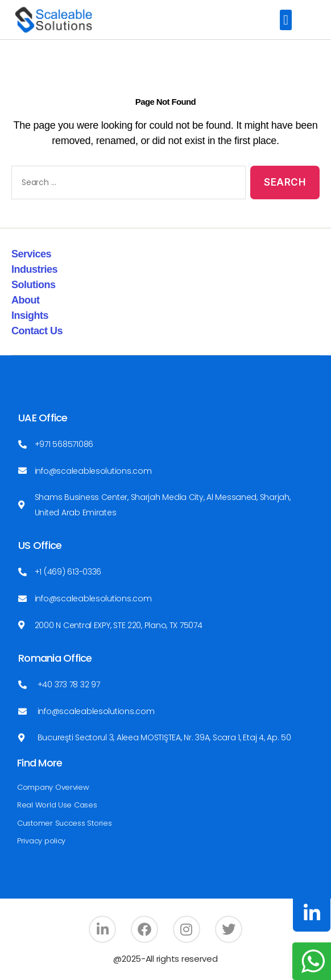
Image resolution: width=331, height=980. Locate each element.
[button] (286, 20)
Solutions (34, 285)
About (26, 300)
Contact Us (37, 331)
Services (31, 254)
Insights (30, 315)
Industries (34, 269)
